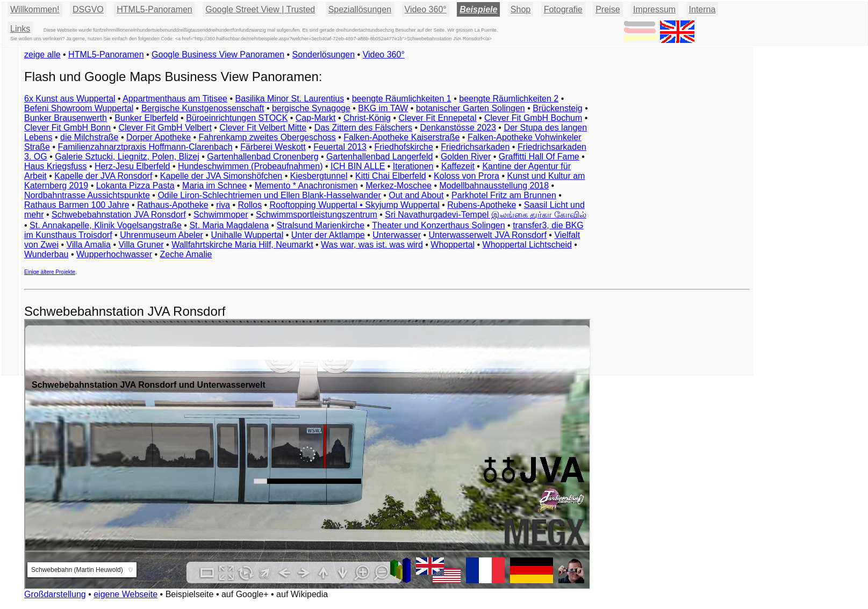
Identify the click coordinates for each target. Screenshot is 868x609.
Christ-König (367, 118)
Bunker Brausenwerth (66, 118)
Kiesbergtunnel (319, 176)
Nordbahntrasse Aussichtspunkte (87, 195)
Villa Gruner (141, 245)
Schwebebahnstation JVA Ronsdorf (119, 215)
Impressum (654, 9)
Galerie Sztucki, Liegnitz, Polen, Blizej (127, 157)
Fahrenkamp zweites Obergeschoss (267, 137)
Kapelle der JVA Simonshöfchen (221, 176)
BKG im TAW (383, 108)
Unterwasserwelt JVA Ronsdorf (488, 235)
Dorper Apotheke (159, 137)
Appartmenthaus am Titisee (175, 99)
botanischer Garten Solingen (471, 108)
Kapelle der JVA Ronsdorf (103, 176)
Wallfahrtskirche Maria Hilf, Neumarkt (242, 245)
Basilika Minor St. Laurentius (289, 99)
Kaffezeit (458, 166)
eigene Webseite (125, 594)
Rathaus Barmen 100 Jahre (77, 205)
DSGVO (88, 9)
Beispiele (478, 9)
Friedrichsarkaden (475, 147)
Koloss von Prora (467, 176)
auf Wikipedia (302, 594)
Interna (702, 9)
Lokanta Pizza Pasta (135, 186)
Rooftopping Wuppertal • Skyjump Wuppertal (354, 205)
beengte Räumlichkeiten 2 (509, 99)
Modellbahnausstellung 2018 (494, 186)
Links (20, 29)
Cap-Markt (316, 118)
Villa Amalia (89, 245)
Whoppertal (453, 245)
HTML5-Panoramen (155, 9)
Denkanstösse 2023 (458, 128)
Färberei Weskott (273, 147)
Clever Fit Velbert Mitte (263, 128)
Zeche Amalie (186, 254)
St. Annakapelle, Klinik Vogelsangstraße (106, 225)
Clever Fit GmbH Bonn (67, 128)
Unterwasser (397, 235)
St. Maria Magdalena (229, 225)
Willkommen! (35, 9)
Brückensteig (558, 108)
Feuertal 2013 (340, 147)
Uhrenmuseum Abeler (162, 235)
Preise (608, 9)
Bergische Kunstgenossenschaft (203, 108)
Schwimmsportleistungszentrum (317, 215)
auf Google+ (245, 594)
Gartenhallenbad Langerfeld (379, 157)
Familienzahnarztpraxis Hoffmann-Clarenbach (145, 147)
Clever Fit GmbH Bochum (533, 118)
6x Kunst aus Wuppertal (70, 99)
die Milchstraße (89, 137)
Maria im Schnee (214, 186)
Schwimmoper (221, 215)
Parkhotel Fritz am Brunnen (504, 195)
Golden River (466, 157)
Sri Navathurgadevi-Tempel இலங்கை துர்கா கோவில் (485, 215)
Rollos (249, 205)
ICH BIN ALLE (358, 166)
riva (223, 205)
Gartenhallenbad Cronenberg (263, 157)
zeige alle (42, 55)
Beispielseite (190, 594)
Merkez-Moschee (399, 186)
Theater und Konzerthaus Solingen (438, 225)
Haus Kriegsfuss (56, 166)
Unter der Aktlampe (328, 235)
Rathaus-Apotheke (173, 205)
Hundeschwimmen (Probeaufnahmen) (250, 166)
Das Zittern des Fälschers (363, 128)
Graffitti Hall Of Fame (539, 157)
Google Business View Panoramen (218, 55)
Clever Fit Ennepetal (438, 118)
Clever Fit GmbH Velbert (165, 128)
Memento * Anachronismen (306, 186)
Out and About (416, 195)
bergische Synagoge (311, 108)
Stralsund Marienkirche (321, 225)
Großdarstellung (55, 594)
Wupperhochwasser (114, 254)
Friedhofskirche (403, 147)
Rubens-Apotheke (482, 205)
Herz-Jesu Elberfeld (132, 166)
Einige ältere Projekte (50, 272)
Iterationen (413, 166)
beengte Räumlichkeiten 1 (402, 99)
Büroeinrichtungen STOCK (237, 118)
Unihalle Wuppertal (247, 235)
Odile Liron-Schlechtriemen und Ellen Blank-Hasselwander (269, 195)
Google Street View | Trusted (260, 9)
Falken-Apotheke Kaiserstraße (401, 137)
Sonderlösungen (324, 55)
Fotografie (563, 9)
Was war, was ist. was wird (372, 245)
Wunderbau (46, 254)
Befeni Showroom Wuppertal (79, 108)
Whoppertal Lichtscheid (527, 245)
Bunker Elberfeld (146, 118)
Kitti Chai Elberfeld (391, 176)
